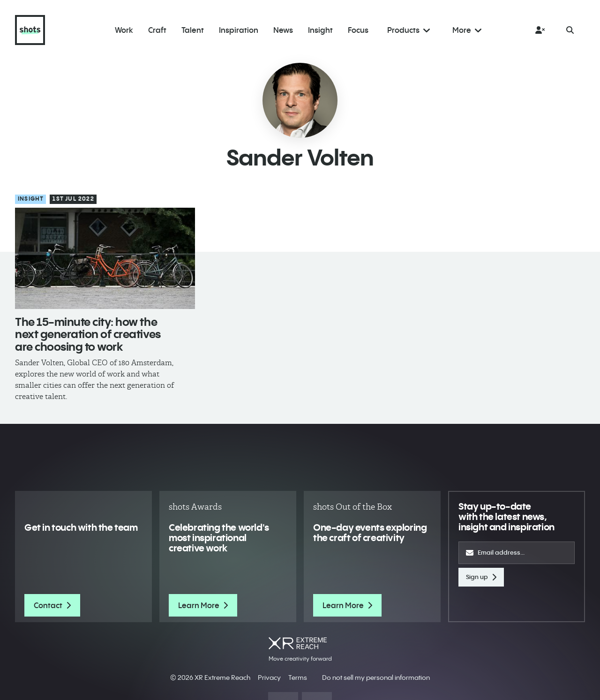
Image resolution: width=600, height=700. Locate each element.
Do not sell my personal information (376, 677)
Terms (298, 677)
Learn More (203, 605)
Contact (52, 605)
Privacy (269, 677)
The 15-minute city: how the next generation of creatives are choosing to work (88, 334)
